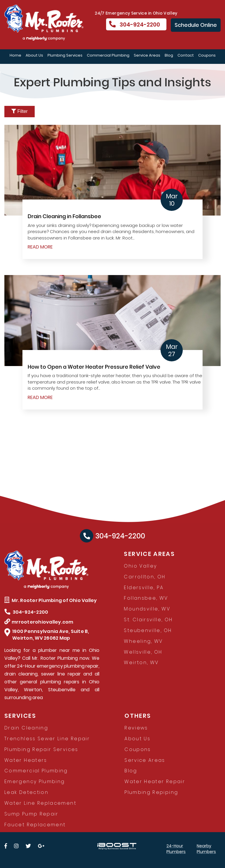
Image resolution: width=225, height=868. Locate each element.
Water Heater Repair (155, 782)
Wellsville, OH (143, 652)
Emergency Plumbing (35, 782)
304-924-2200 (135, 25)
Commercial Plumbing (108, 55)
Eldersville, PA (144, 588)
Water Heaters (26, 760)
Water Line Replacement (40, 803)
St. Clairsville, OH (148, 620)
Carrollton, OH (145, 577)
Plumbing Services (65, 55)
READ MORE (40, 247)
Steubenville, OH (148, 630)
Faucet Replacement (35, 825)
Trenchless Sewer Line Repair (47, 739)
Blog (169, 55)
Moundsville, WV (147, 609)
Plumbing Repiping (151, 792)
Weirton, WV (141, 663)
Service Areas (147, 55)
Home (15, 55)
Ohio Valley (140, 566)
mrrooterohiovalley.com (39, 622)
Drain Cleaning (26, 728)
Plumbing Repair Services (41, 749)
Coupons (207, 55)
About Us (34, 55)
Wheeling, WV (143, 641)
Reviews (136, 728)
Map (65, 638)
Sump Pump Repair (31, 814)
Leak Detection (26, 792)
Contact (186, 55)
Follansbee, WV (146, 598)
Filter (20, 111)
